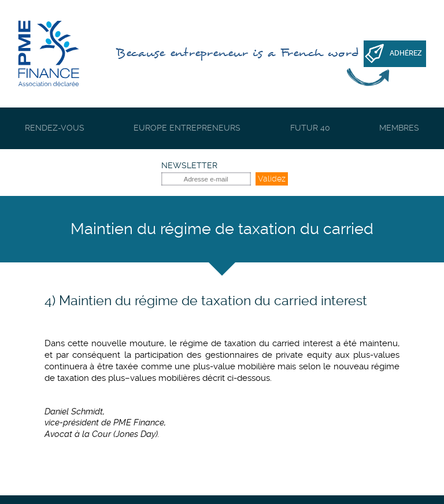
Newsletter (189, 165)
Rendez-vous (55, 128)
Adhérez (406, 53)
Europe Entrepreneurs (187, 128)
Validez (272, 179)
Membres (399, 128)
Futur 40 (310, 128)
